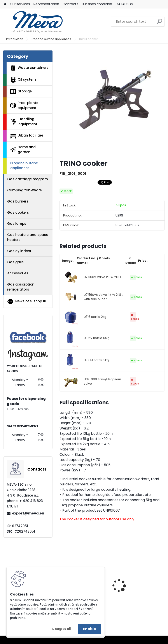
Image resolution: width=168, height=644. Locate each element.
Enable (89, 629)
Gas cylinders (19, 251)
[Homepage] (5, 4)
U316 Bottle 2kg (95, 317)
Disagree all (62, 629)
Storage (21, 92)
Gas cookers (18, 212)
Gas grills (15, 262)
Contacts (70, 4)
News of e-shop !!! (27, 301)
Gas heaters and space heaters (28, 237)
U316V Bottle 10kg (97, 338)
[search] (160, 23)
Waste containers (29, 68)
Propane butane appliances (51, 39)
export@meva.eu (28, 513)
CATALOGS (124, 4)
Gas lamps (17, 224)
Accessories (18, 273)
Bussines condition (97, 4)
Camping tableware (24, 190)
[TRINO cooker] (112, 103)
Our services (20, 4)
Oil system (23, 80)
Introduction (15, 39)
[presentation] (163, 578)
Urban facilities (27, 136)
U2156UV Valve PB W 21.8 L (103, 277)
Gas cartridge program (28, 179)
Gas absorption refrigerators (21, 287)
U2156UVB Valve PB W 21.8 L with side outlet (103, 297)
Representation (46, 4)
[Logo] (33, 22)
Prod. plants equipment (24, 105)
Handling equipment (24, 121)
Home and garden (23, 149)
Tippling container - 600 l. (138, 586)
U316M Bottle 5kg (96, 360)
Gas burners (18, 201)
